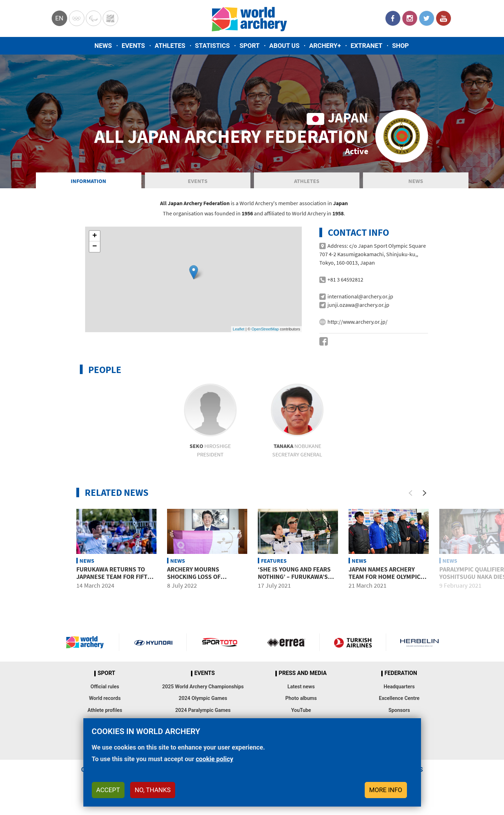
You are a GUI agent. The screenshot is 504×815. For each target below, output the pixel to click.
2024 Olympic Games (203, 698)
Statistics (212, 46)
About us (285, 46)
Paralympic (94, 18)
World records (105, 698)
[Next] (425, 493)
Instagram (410, 18)
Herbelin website (419, 642)
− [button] (94, 247)
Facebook (393, 18)
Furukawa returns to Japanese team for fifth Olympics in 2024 (114, 577)
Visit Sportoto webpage (220, 642)
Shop (401, 46)
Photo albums (301, 698)
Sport (250, 46)
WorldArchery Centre (110, 18)
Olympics (77, 18)
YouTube (444, 18)
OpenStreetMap (265, 329)
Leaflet (239, 329)
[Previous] (410, 493)
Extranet (366, 46)
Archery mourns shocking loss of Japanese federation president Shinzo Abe (200, 581)
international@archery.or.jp (360, 296)
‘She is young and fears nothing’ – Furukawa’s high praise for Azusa (294, 577)
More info (386, 790)
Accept (108, 790)
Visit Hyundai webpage (153, 642)
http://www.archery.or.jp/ (358, 322)
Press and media (302, 673)
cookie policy (214, 759)
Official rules (105, 687)
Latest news (301, 687)
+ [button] (94, 236)
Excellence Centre (399, 698)
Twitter (427, 18)
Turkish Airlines (353, 642)
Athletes (170, 46)
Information (88, 181)
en (59, 18)
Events (133, 46)
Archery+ (325, 46)
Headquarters (399, 687)
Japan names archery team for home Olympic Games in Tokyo (384, 577)
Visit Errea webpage (286, 642)
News (103, 46)
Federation (401, 673)
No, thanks (153, 790)
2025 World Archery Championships (203, 687)
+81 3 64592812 (345, 279)
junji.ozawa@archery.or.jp (358, 305)
